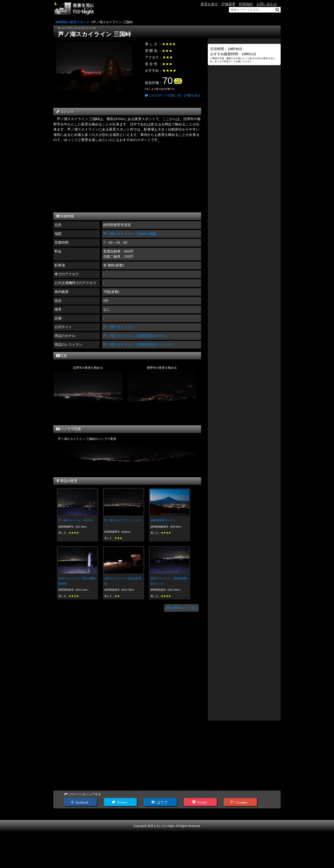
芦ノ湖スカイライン (119, 327)
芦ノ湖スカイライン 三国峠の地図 (130, 234)
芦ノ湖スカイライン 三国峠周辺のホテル (135, 336)
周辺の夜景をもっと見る (181, 608)
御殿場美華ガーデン (163, 520)
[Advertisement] (127, 176)
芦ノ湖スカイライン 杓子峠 (75, 520)
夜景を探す (209, 4)
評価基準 (228, 4)
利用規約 (246, 4)
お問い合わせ (267, 4)
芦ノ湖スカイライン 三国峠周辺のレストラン (138, 344)
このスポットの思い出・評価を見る (172, 95)
